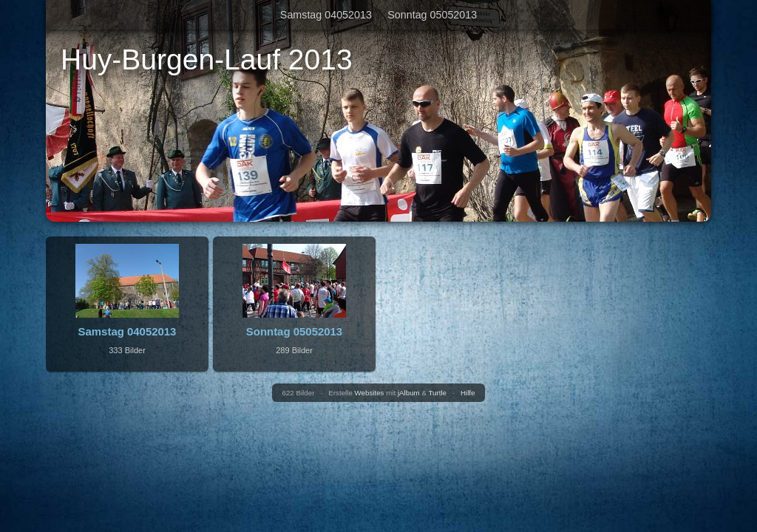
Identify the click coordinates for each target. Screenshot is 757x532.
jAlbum (409, 393)
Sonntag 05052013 (432, 15)
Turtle (437, 393)
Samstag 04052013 (326, 15)
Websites (370, 393)
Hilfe (468, 393)
